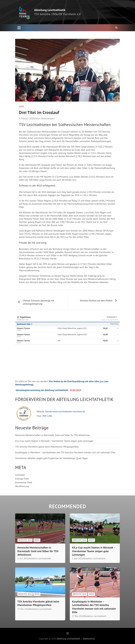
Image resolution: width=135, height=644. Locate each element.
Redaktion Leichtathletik (40, 558)
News (21, 107)
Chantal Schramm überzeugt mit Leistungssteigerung (38, 302)
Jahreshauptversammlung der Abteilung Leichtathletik (42, 390)
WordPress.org (22, 486)
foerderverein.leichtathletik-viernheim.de (65, 412)
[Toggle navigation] (19, 28)
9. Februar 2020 (27, 118)
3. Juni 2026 (23, 558)
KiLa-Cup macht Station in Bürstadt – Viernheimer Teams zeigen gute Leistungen (54, 441)
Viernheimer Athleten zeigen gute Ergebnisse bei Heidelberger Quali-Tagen (51, 458)
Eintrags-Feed (22, 479)
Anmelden (20, 475)
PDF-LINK (47, 416)
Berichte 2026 (25, 540)
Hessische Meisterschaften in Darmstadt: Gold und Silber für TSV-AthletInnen (52, 435)
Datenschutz (89, 639)
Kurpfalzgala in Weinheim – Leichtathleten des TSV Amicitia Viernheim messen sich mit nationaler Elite (65, 452)
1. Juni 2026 (77, 558)
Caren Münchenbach (45, 118)
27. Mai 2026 (23, 609)
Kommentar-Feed (24, 482)
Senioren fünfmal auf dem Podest (96, 301)
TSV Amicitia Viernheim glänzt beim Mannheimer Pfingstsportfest (47, 447)
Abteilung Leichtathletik (50, 10)
